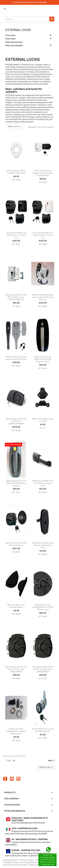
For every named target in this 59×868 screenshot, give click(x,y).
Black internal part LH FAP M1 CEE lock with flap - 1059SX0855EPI (43, 669)
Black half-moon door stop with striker (16, 606)
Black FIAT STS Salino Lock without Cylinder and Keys (43, 545)
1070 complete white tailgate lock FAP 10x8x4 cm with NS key (43, 173)
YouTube (12, 779)
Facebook (5, 779)
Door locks (10, 35)
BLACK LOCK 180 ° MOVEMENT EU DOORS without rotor (16, 731)
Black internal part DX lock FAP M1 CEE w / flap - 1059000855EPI (16, 669)
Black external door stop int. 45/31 (43, 420)
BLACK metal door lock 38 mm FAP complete (43, 730)
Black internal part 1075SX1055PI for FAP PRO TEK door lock (43, 607)
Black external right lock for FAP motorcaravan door (43, 483)
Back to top (46, 767)
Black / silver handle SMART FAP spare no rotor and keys (43, 359)
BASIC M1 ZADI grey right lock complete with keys (16, 358)
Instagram (18, 779)
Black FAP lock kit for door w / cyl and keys (16, 544)
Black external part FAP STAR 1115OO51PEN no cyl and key (16, 483)
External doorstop (14, 42)
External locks (18, 30)
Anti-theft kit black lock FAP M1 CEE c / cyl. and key (16, 235)
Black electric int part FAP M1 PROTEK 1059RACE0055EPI (16, 421)
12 (14, 761)
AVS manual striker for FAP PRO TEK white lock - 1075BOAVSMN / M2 (16, 297)
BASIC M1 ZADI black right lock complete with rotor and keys (43, 297)
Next (52, 761)
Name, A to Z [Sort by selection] (15, 127)
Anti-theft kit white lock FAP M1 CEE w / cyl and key (43, 235)
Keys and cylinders (14, 45)
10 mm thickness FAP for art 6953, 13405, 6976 (16, 172)
